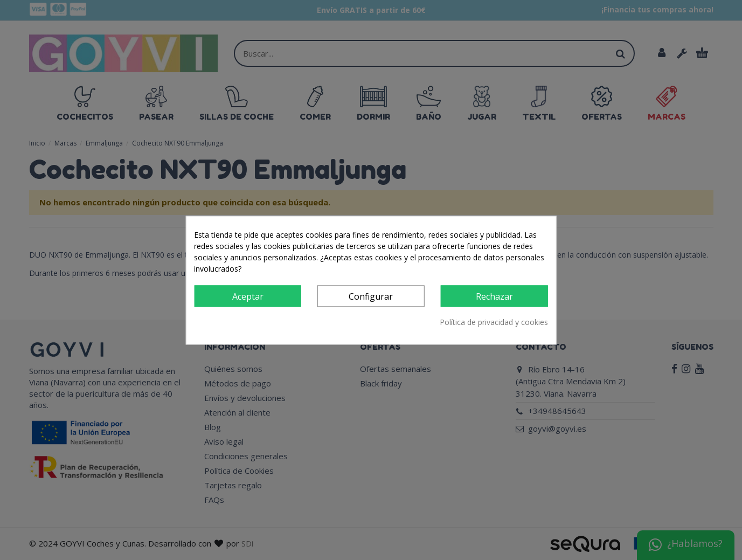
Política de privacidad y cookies (494, 322)
